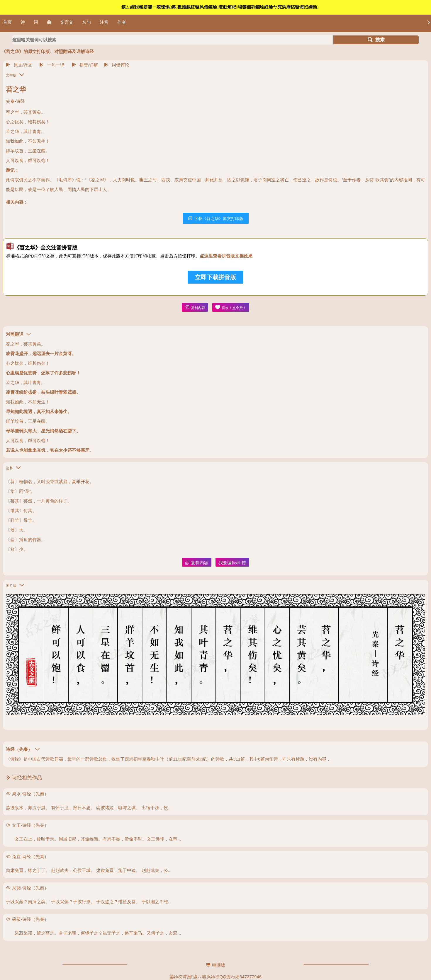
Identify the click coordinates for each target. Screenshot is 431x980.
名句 (86, 22)
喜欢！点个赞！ (231, 307)
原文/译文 (19, 65)
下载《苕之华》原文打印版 (216, 218)
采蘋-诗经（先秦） (30, 888)
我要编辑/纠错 (232, 563)
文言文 (67, 22)
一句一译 (52, 65)
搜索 (376, 40)
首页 (7, 22)
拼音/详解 (85, 65)
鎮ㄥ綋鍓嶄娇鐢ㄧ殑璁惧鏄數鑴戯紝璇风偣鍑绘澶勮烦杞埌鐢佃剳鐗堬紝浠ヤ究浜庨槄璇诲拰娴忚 (220, 7)
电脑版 (215, 965)
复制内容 (195, 307)
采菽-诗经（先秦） (30, 919)
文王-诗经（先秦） (30, 825)
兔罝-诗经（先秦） (30, 857)
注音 (104, 22)
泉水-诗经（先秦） (30, 794)
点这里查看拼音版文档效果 (226, 256)
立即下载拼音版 (215, 277)
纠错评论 (117, 65)
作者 (122, 22)
